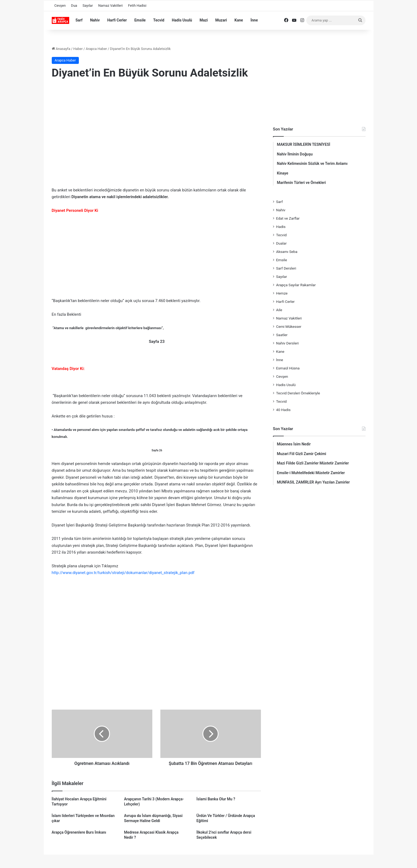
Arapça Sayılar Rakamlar (296, 285)
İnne (254, 20)
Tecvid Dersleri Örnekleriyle (298, 393)
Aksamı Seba (287, 252)
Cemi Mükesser (289, 326)
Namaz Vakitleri (110, 6)
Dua (74, 6)
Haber (78, 49)
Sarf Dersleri (286, 268)
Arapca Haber (96, 49)
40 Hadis (283, 410)
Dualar (281, 243)
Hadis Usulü (182, 20)
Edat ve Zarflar (288, 218)
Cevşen (60, 6)
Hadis (281, 227)
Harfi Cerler (117, 20)
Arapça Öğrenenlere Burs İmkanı (79, 832)
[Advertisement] (156, 128)
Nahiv (95, 20)
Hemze (282, 293)
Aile (279, 310)
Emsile (140, 20)
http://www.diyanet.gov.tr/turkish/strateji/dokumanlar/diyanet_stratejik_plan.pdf (123, 573)
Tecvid (159, 20)
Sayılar (88, 6)
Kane (239, 20)
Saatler (282, 335)
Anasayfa (61, 49)
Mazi (204, 20)
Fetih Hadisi (137, 6)
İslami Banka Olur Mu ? (216, 799)
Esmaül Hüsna (288, 368)
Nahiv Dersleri (287, 343)
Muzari (221, 20)
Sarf (79, 20)
